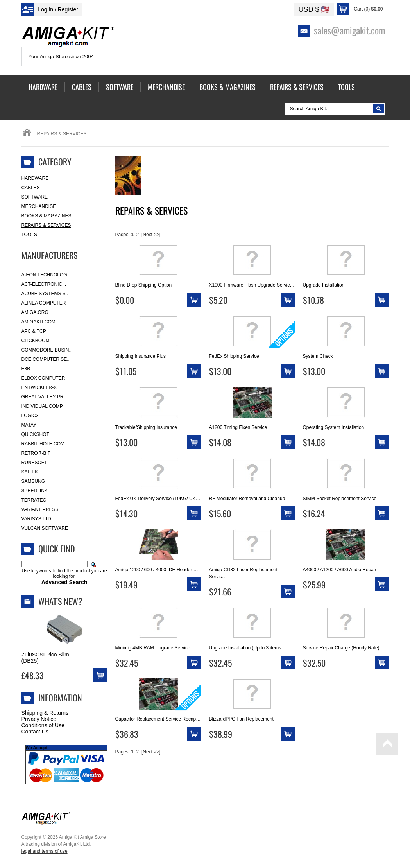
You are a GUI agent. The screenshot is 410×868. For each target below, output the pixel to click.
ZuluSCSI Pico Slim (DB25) (45, 658)
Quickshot (35, 434)
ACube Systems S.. (45, 294)
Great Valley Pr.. (44, 397)
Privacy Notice (39, 719)
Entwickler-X (39, 387)
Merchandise (39, 206)
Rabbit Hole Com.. (44, 444)
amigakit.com (38, 322)
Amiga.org (35, 312)
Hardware (35, 178)
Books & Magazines (47, 216)
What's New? (60, 601)
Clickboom (36, 341)
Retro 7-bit (36, 453)
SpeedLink (35, 491)
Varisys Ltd (36, 519)
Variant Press (40, 509)
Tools (29, 235)
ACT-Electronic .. (44, 284)
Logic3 (30, 416)
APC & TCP (34, 331)
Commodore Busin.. (47, 350)
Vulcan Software (45, 528)
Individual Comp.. (43, 406)
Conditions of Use (43, 725)
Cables (31, 188)
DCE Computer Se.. (46, 359)
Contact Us (35, 732)
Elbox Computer (43, 378)
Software (35, 197)
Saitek (30, 472)
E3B (26, 369)
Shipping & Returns (45, 713)
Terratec (34, 500)
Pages (122, 235)
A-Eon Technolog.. (46, 275)
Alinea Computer (44, 303)
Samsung (33, 481)
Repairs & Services (46, 225)
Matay (29, 425)
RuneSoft (34, 463)
